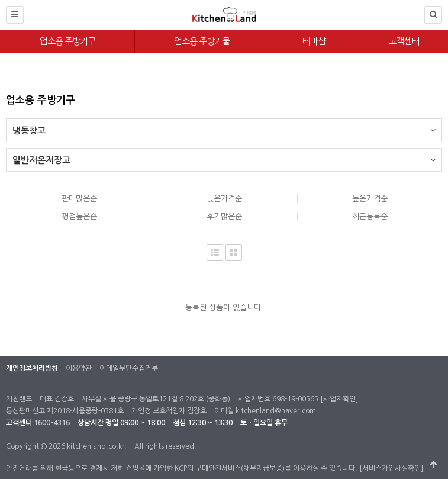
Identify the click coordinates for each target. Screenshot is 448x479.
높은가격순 (370, 199)
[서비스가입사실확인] (391, 468)
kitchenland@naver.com (276, 411)
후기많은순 (224, 216)
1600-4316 (52, 423)
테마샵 (314, 41)
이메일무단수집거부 (129, 368)
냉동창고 (224, 127)
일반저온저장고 (224, 157)
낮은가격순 (224, 199)
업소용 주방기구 (67, 41)
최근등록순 (370, 216)
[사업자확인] (339, 399)
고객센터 (404, 41)
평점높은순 (79, 216)
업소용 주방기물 (202, 41)
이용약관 (79, 368)
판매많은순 (79, 199)
